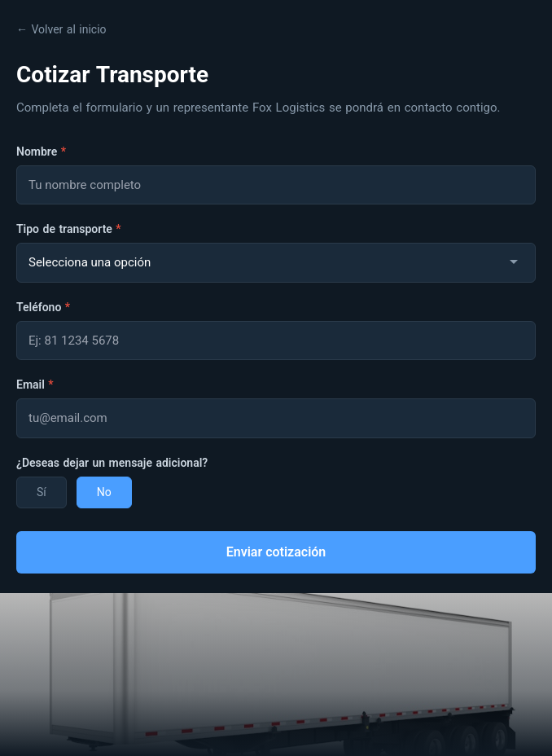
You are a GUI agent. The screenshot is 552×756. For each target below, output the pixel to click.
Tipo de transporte (69, 229)
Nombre (41, 152)
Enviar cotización (276, 552)
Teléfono (43, 307)
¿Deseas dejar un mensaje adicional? (112, 463)
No (104, 492)
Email (35, 385)
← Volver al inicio (61, 29)
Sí (42, 492)
